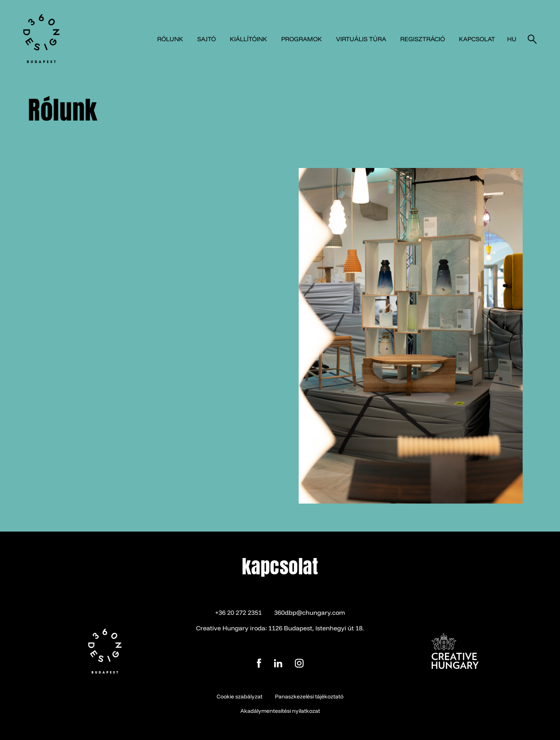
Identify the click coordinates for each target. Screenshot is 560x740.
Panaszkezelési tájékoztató (309, 696)
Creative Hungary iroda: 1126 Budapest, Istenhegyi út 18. (280, 628)
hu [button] (512, 39)
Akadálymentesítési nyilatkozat (280, 711)
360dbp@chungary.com (310, 612)
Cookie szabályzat (240, 696)
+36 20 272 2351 (238, 612)
